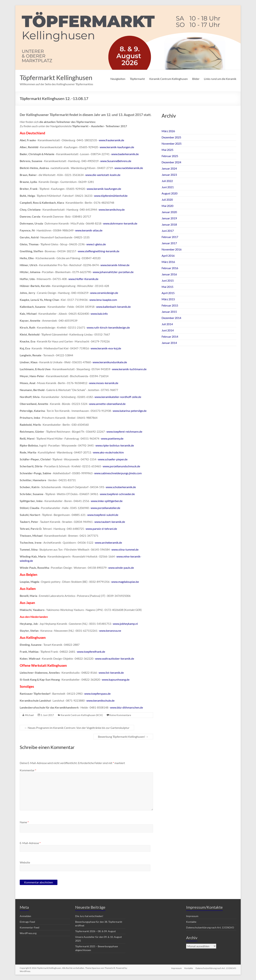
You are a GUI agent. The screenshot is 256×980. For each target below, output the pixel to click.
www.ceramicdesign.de (104, 293)
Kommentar (28, 770)
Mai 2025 (167, 150)
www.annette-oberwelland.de (107, 404)
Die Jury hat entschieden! (89, 916)
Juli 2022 (167, 181)
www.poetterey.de (112, 438)
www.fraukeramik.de (111, 140)
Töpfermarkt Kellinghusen (56, 78)
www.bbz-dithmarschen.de (126, 707)
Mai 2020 (167, 206)
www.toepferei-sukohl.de (103, 515)
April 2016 (168, 256)
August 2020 (170, 193)
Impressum (192, 916)
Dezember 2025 (171, 137)
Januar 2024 (169, 168)
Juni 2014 (168, 330)
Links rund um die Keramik (220, 79)
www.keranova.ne (110, 631)
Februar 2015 (170, 305)
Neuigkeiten (118, 79)
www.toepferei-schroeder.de (117, 494)
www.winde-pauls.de (121, 568)
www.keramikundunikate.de (110, 362)
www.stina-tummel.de (125, 549)
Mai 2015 (167, 287)
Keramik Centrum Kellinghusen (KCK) (82, 715)
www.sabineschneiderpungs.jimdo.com (118, 473)
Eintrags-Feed (27, 922)
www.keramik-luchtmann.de (129, 369)
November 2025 (172, 143)
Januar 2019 (169, 218)
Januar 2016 (169, 274)
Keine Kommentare (120, 715)
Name (24, 822)
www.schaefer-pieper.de (113, 459)
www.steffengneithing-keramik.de (99, 251)
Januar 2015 (169, 312)
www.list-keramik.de (111, 673)
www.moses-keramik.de (104, 383)
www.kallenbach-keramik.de (113, 307)
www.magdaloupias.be (125, 582)
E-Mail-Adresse (30, 843)
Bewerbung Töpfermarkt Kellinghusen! (123, 737)
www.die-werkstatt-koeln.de (103, 175)
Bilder (196, 79)
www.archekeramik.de (108, 542)
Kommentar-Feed (30, 927)
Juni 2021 (168, 187)
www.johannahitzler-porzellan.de (113, 272)
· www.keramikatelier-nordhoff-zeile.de (117, 397)
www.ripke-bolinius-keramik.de (115, 445)
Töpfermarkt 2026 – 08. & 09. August (95, 931)
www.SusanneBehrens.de (116, 161)
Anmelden (25, 916)
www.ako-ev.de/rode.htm (108, 452)
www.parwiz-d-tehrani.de (101, 529)
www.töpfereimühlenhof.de (111, 196)
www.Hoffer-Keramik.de (83, 279)
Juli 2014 (167, 324)
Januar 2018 (169, 224)
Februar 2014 (170, 336)
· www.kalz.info (99, 314)
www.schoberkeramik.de (121, 487)
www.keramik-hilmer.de (115, 265)
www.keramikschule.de (100, 700)
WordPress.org (28, 933)
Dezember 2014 (171, 318)
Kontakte (191, 922)
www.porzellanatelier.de (105, 508)
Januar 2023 (169, 175)
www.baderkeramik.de (125, 154)
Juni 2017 (168, 231)
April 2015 (168, 293)
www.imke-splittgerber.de (107, 501)
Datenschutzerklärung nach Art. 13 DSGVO (210, 927)
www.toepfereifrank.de (91, 652)
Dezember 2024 (171, 162)
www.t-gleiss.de (96, 244)
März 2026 (168, 131)
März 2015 (168, 299)
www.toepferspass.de (97, 694)
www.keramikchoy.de (112, 209)
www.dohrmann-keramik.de (120, 223)
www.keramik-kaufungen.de (117, 147)
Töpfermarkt (137, 79)
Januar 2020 (169, 212)
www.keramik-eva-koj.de (106, 348)
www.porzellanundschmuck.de (121, 466)
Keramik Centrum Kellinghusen (169, 79)
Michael (29, 715)
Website (25, 862)
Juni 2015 (168, 280)
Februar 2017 (170, 237)
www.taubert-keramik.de (110, 522)
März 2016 (168, 262)
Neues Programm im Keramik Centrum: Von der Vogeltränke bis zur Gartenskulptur (77, 728)
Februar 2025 (170, 156)
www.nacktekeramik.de (129, 168)
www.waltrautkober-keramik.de (115, 658)
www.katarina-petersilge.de (130, 411)
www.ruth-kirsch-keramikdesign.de (108, 327)
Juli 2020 (167, 200)
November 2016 (172, 249)
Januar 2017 (169, 243)
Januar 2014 (169, 343)
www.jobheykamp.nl (125, 624)
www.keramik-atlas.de (89, 230)
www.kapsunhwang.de (116, 679)
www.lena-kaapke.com (103, 300)
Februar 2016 (170, 268)
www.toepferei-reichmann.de (124, 431)
